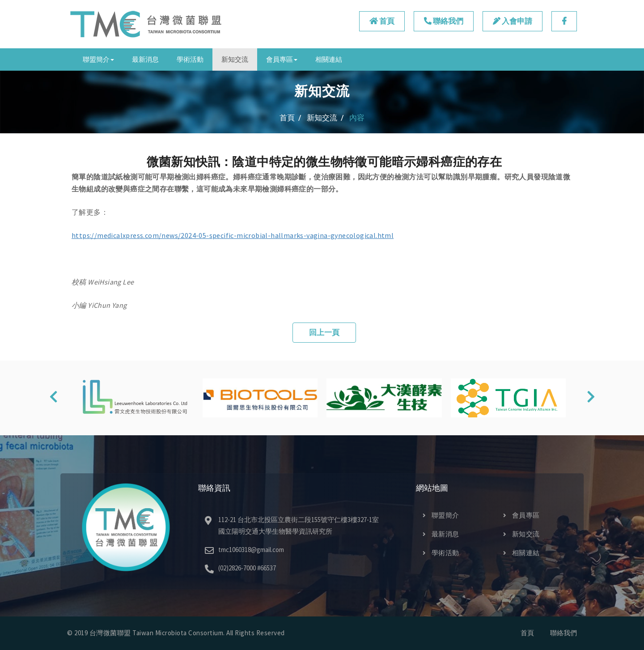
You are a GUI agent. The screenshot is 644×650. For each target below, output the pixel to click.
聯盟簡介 (441, 515)
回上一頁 (324, 332)
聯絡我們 (444, 21)
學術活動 (190, 59)
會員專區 (521, 515)
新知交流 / (325, 118)
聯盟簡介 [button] (98, 59)
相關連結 (329, 59)
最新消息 (145, 59)
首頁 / (290, 118)
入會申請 (513, 21)
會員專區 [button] (282, 59)
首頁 (382, 21)
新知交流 (235, 59)
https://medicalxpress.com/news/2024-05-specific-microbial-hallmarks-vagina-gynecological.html (233, 235)
